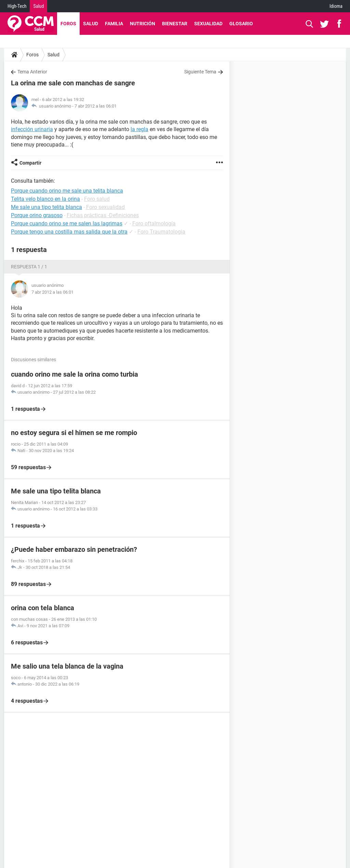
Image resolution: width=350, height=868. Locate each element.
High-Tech (17, 6)
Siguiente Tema (200, 72)
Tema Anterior (32, 72)
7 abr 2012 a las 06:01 (96, 106)
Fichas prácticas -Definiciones (103, 215)
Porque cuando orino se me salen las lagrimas (67, 223)
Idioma (336, 6)
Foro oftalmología (154, 223)
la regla (139, 129)
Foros (68, 24)
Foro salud (97, 199)
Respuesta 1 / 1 (29, 267)
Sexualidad (208, 24)
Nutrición (143, 24)
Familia (114, 24)
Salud (38, 6)
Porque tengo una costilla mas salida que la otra (69, 232)
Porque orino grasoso (37, 215)
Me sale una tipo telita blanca (46, 207)
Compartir (30, 163)
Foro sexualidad (105, 207)
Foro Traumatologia (161, 232)
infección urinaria (32, 129)
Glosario (241, 24)
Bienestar (175, 24)
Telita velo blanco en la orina (45, 199)
